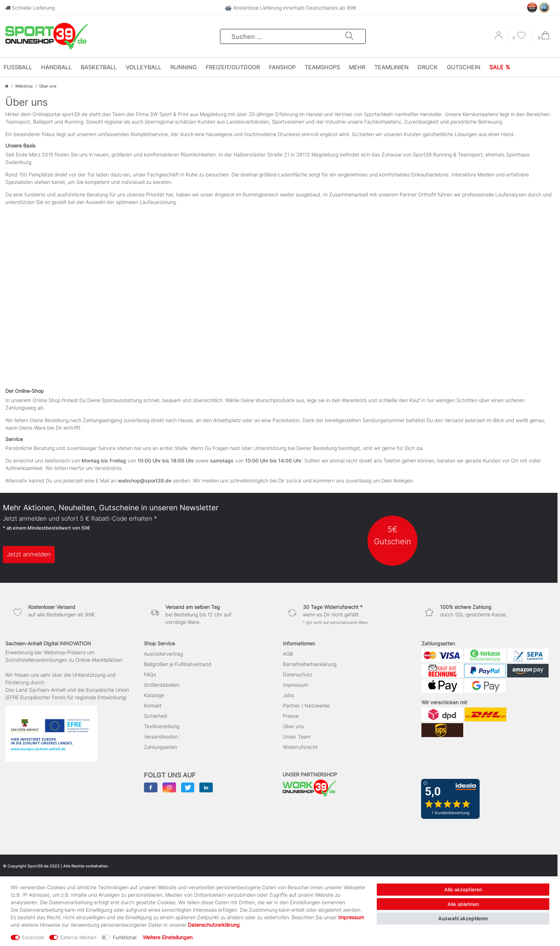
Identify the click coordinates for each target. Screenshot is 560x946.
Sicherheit (156, 716)
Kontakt (153, 705)
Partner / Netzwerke (306, 705)
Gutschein (464, 67)
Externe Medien (78, 937)
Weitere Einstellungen (168, 937)
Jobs (288, 695)
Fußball (18, 67)
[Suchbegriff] (283, 36)
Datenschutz (297, 674)
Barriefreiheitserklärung (310, 664)
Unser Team (297, 737)
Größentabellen (162, 685)
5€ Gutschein (392, 535)
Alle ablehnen (463, 904)
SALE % (500, 67)
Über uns (293, 726)
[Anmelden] (499, 38)
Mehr (357, 67)
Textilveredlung (162, 726)
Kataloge (154, 695)
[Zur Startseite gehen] (7, 86)
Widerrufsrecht (300, 747)
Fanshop (282, 67)
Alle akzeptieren (463, 889)
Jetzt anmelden (29, 554)
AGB (288, 654)
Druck (428, 67)
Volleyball (144, 67)
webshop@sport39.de (145, 480)
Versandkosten (161, 737)
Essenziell (33, 937)
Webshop (24, 86)
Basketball (99, 67)
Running (184, 67)
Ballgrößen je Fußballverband (178, 664)
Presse (291, 716)
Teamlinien (391, 67)
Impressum (296, 685)
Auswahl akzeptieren (463, 918)
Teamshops (322, 67)
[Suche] (349, 36)
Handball (56, 67)
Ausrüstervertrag (163, 654)
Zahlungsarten (161, 747)
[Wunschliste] (519, 36)
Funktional (125, 937)
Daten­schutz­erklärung (214, 925)
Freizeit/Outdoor (233, 67)
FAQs (150, 674)
